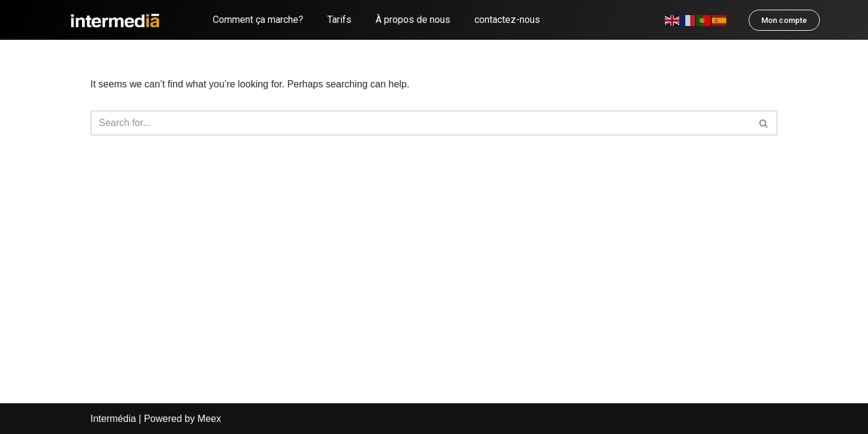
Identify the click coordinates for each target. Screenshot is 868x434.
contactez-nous (507, 20)
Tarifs (339, 20)
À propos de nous (413, 20)
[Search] (420, 123)
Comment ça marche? (258, 20)
